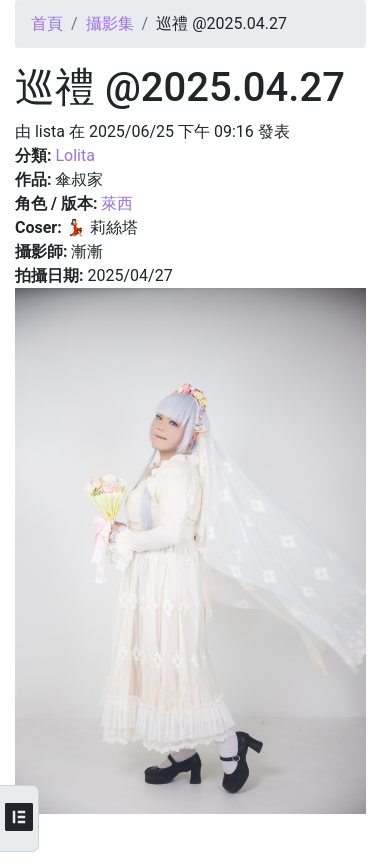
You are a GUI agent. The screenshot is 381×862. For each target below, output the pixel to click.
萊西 (117, 203)
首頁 (47, 23)
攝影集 (110, 23)
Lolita (74, 155)
